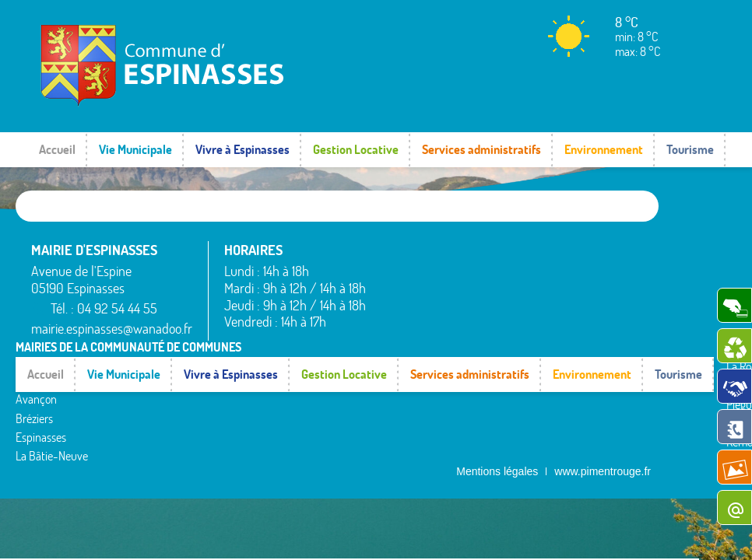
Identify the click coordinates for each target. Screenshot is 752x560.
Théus (589, 320)
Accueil (57, 149)
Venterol (594, 357)
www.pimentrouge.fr (603, 373)
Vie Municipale (135, 149)
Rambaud (501, 324)
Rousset (593, 267)
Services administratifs (481, 149)
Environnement (604, 149)
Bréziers (400, 308)
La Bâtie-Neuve (418, 346)
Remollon (499, 342)
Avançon (402, 289)
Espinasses (407, 327)
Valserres (596, 338)
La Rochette (506, 267)
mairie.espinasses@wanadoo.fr (112, 329)
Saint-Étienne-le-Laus (616, 293)
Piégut (493, 305)
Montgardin (505, 285)
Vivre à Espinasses (242, 149)
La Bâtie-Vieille (513, 248)
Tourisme (690, 149)
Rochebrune (603, 248)
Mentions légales (497, 373)
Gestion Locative (356, 149)
